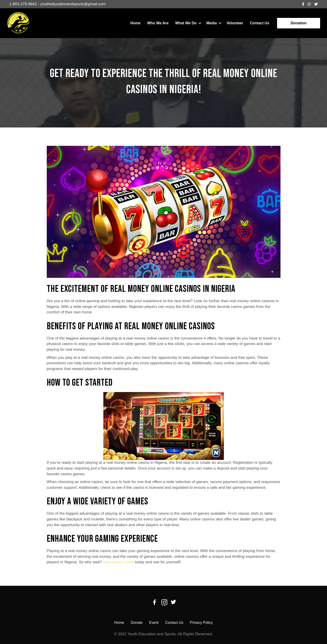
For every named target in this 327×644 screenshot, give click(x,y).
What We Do (186, 23)
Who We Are (158, 23)
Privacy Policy (201, 623)
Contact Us (259, 23)
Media (212, 23)
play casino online (118, 562)
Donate (137, 623)
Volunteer (235, 23)
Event (154, 623)
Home (135, 23)
